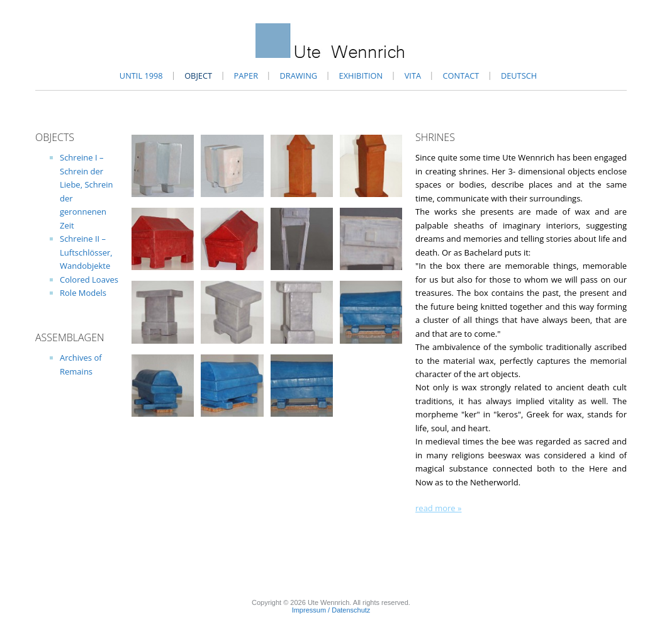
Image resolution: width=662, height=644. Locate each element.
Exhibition (361, 76)
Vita (413, 76)
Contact (461, 76)
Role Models (83, 293)
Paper (246, 76)
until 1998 (141, 76)
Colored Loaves (89, 280)
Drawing (299, 76)
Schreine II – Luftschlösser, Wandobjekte (86, 252)
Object (198, 76)
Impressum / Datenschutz (331, 610)
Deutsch (519, 76)
